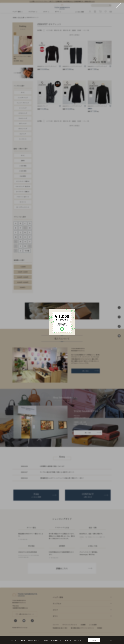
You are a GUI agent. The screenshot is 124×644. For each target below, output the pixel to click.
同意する (94, 640)
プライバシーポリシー (108, 640)
